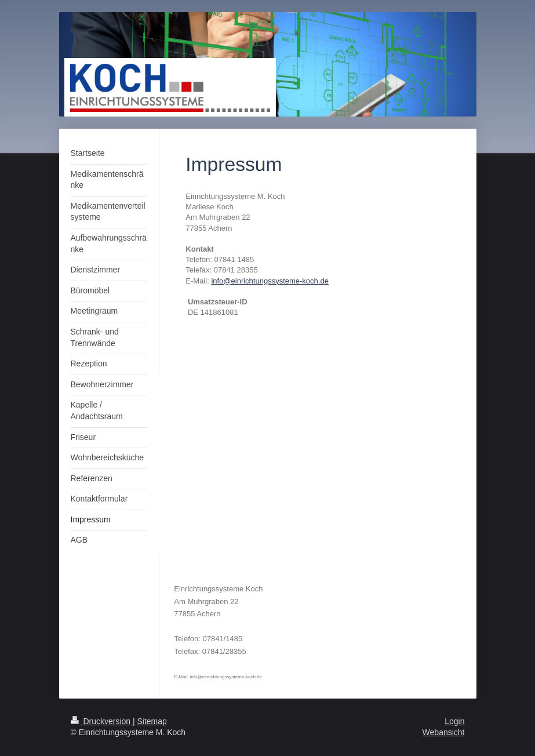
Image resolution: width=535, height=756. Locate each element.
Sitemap (152, 721)
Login (454, 721)
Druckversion (102, 721)
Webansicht (444, 732)
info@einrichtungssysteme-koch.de (270, 281)
